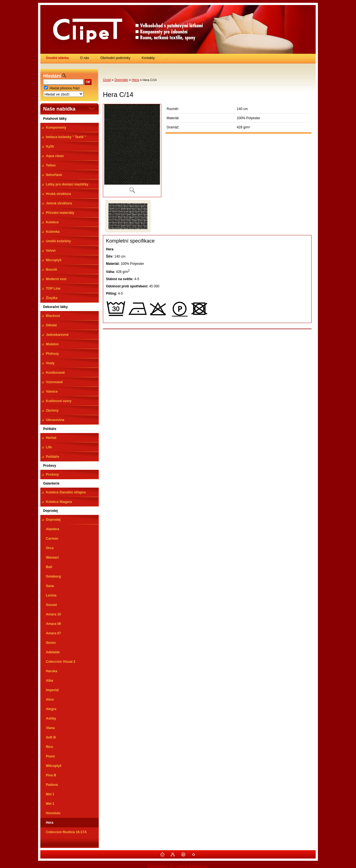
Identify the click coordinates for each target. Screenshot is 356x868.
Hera (135, 80)
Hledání (52, 76)
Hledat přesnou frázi (64, 88)
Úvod (107, 80)
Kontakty (148, 58)
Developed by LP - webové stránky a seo (178, 866)
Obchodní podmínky (115, 58)
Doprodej (121, 80)
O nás (85, 58)
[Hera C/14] (132, 151)
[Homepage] (57, 58)
